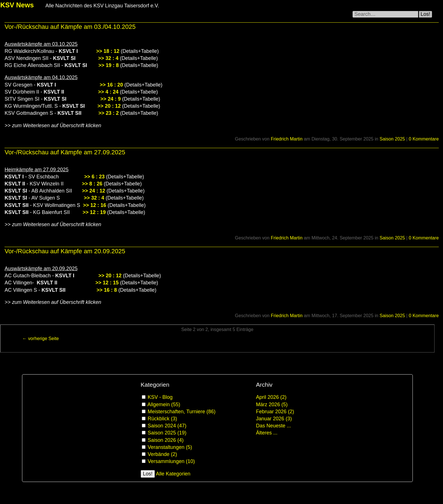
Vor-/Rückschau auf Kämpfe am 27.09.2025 (65, 152)
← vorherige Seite (41, 338)
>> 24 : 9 (110, 99)
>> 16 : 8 (107, 290)
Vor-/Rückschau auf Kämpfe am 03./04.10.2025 (70, 27)
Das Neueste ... (273, 426)
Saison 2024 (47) (167, 426)
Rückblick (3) (162, 419)
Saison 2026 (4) (166, 440)
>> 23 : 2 (108, 113)
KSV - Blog (160, 397)
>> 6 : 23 (94, 177)
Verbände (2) (162, 454)
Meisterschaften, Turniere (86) (182, 412)
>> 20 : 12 (108, 106)
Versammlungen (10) (171, 461)
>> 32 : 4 (108, 58)
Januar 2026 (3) (274, 419)
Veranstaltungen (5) (170, 447)
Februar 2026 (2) (275, 412)
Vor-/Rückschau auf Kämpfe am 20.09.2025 (65, 251)
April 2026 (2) (271, 397)
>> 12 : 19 (94, 212)
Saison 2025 (392, 139)
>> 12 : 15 (107, 283)
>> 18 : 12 (108, 51)
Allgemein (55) (164, 405)
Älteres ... (267, 433)
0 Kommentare (424, 139)
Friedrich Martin (286, 139)
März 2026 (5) (272, 405)
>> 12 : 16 (95, 205)
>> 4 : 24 (108, 92)
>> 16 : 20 (111, 85)
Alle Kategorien (173, 474)
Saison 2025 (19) (167, 433)
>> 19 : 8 (108, 65)
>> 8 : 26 (92, 184)
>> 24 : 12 (94, 191)
